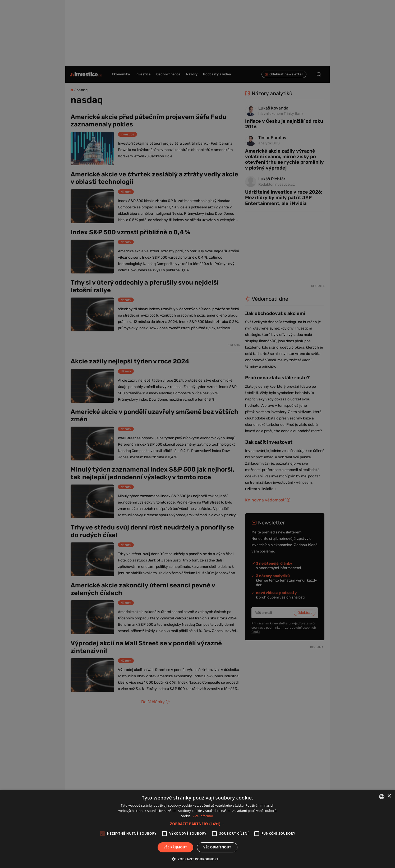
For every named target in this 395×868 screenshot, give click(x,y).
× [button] (389, 796)
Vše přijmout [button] (175, 847)
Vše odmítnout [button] (217, 847)
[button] (197, 824)
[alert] (197, 434)
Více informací (203, 816)
